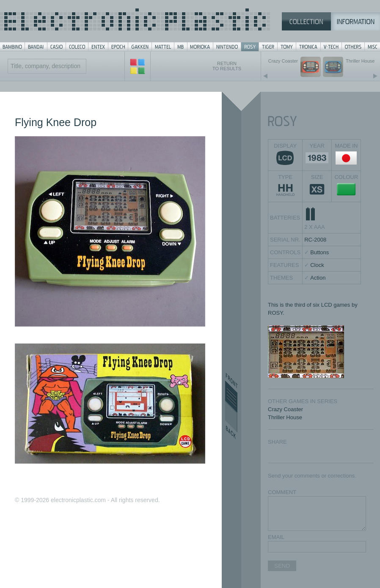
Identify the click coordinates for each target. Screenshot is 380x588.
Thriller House (285, 417)
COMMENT (282, 492)
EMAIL (276, 537)
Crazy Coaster (285, 409)
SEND (282, 566)
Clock (317, 265)
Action (318, 278)
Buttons (319, 252)
